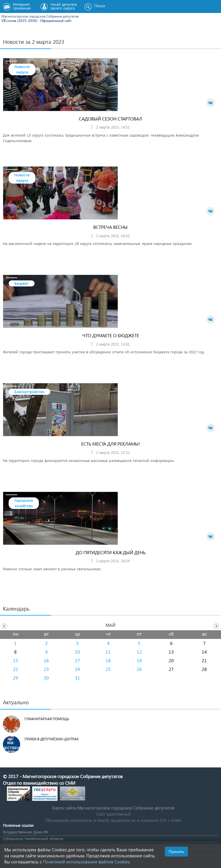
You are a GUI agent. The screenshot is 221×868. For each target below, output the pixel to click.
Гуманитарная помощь (47, 719)
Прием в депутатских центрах (52, 739)
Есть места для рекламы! (111, 444)
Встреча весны (110, 227)
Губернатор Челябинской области (33, 838)
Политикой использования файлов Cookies (86, 862)
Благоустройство (29, 391)
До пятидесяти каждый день (111, 552)
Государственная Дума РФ (25, 832)
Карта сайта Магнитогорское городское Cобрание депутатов (113, 808)
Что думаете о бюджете (111, 335)
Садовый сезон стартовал (110, 119)
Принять (176, 851)
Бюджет (22, 283)
